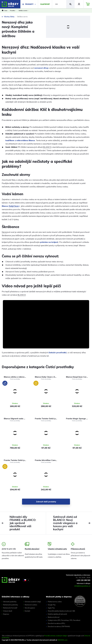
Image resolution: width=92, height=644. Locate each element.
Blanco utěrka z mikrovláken (16, 377)
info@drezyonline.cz (82, 586)
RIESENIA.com (63, 640)
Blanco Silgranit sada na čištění (16, 419)
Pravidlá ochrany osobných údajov (56, 636)
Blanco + (11, 206)
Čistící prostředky (15, 379)
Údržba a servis (22, 17)
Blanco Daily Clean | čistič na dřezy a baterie (47, 377)
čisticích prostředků (58, 352)
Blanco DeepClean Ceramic (78, 377)
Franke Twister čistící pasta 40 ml (47, 419)
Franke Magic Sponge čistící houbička (78, 419)
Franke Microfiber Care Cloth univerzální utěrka (47, 460)
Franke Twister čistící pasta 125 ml (16, 460)
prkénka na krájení (49, 242)
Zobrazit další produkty (46, 502)
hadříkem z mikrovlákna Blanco (20, 140)
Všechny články (8, 17)
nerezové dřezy (41, 68)
